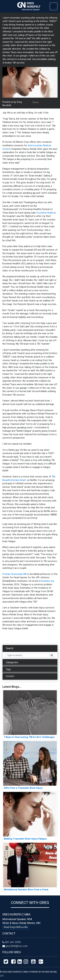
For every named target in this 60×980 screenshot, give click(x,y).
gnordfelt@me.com (17, 946)
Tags (8, 669)
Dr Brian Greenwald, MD (15, 574)
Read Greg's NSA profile (16, 927)
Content (10, 676)
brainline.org (48, 581)
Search (10, 648)
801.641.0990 (13, 942)
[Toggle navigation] (54, 6)
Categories (12, 662)
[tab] (30, 648)
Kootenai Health (45, 213)
